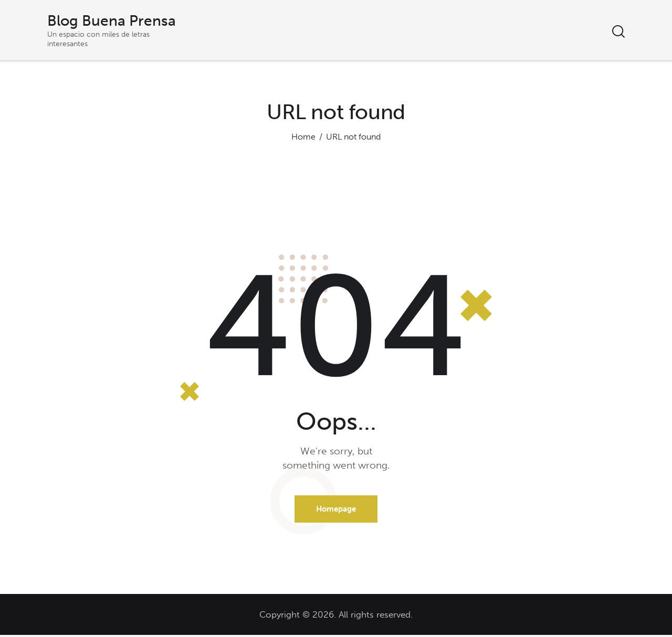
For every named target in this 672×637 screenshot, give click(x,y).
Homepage (336, 510)
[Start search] (618, 32)
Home (303, 137)
